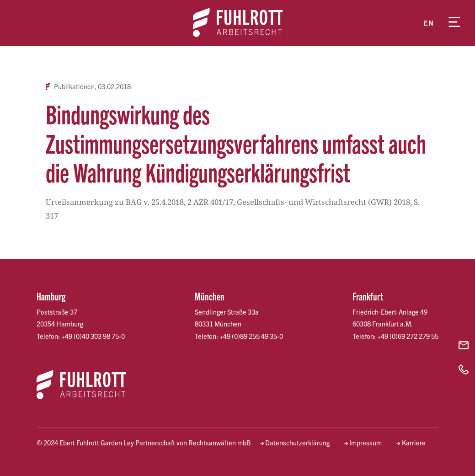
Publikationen (74, 86)
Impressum (366, 442)
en (429, 23)
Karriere (414, 442)
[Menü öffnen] (454, 23)
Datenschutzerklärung (297, 442)
